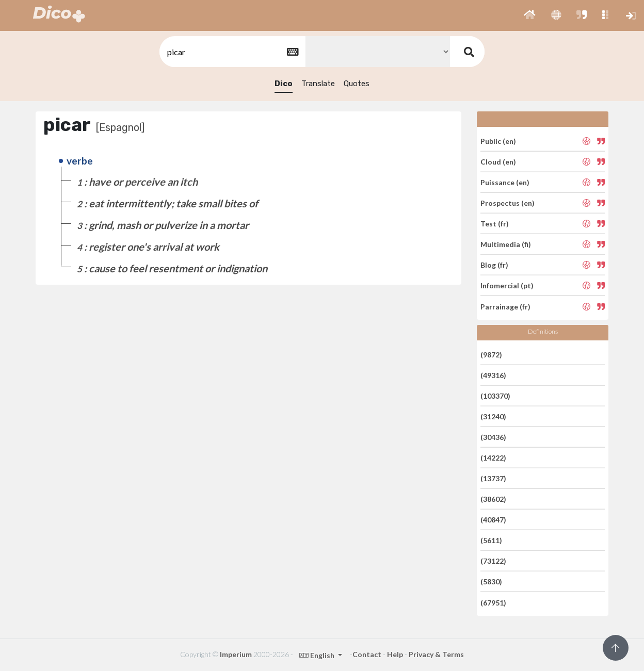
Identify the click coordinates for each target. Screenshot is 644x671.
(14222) (493, 458)
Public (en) (498, 141)
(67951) (493, 602)
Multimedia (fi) (506, 244)
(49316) (493, 375)
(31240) (493, 416)
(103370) (495, 396)
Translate (318, 84)
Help (395, 654)
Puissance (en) (505, 182)
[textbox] (232, 52)
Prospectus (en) (508, 203)
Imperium (236, 654)
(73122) (493, 561)
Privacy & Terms (436, 654)
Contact (367, 654)
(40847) (493, 520)
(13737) (493, 478)
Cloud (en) (498, 162)
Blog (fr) (494, 265)
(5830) (491, 582)
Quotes (357, 84)
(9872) (491, 354)
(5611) (491, 540)
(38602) (493, 499)
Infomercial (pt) (507, 285)
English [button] (318, 655)
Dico (284, 84)
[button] (530, 15)
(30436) (493, 437)
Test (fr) (495, 224)
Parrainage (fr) (505, 306)
